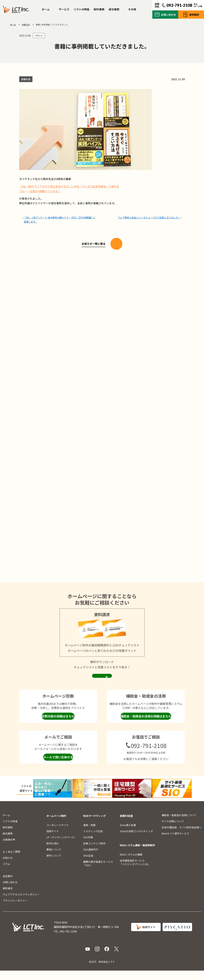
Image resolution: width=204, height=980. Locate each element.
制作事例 (99, 9)
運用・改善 (89, 834)
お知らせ (39, 35)
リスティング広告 (93, 840)
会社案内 (8, 885)
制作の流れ (53, 853)
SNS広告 (88, 865)
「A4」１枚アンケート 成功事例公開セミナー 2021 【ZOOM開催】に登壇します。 (59, 218)
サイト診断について (173, 830)
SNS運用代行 (91, 859)
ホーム (46, 9)
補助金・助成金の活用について (179, 824)
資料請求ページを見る (102, 682)
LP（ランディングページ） (61, 846)
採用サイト (53, 840)
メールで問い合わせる (58, 767)
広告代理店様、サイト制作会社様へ (181, 837)
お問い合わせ (168, 15)
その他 (132, 9)
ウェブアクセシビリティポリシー (21, 904)
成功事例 (114, 9)
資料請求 (194, 15)
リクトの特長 (81, 9)
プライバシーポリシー (15, 910)
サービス (64, 9)
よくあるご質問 (11, 861)
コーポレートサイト (58, 834)
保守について (54, 865)
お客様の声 (9, 849)
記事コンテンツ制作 (94, 853)
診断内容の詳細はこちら (58, 726)
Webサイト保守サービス (175, 843)
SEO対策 (88, 846)
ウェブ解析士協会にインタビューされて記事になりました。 (148, 216)
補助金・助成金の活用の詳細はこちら (146, 726)
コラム (6, 873)
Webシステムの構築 (131, 864)
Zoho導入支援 (128, 834)
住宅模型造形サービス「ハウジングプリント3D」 (135, 872)
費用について (54, 859)
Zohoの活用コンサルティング (136, 840)
